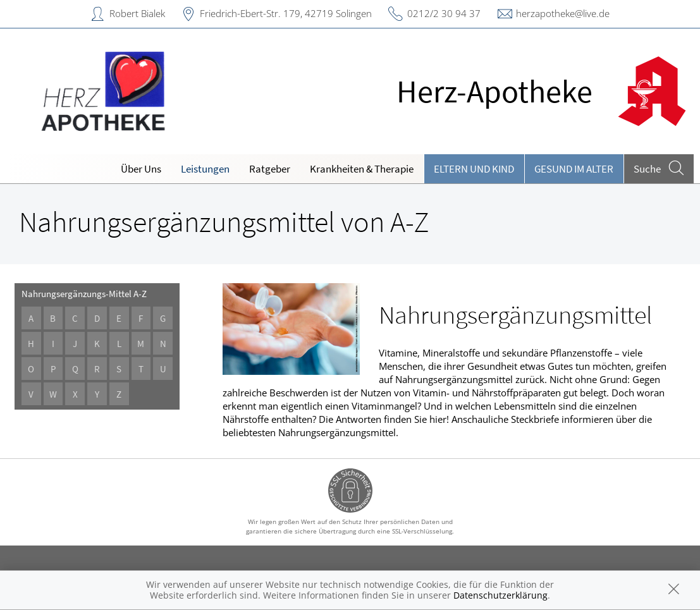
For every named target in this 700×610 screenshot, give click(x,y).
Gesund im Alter (574, 169)
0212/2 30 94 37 (444, 13)
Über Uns (141, 169)
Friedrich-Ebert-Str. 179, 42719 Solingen (286, 13)
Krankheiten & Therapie (362, 169)
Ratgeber (270, 169)
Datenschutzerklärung (500, 595)
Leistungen (205, 169)
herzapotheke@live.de (563, 13)
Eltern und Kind (474, 169)
